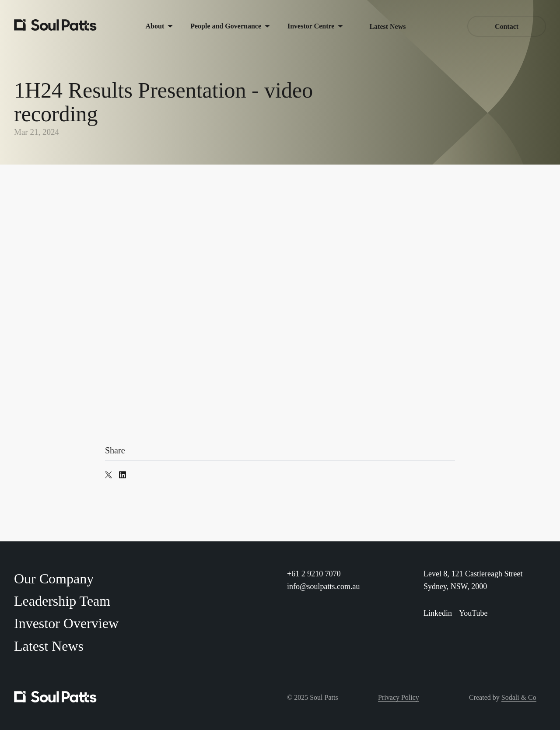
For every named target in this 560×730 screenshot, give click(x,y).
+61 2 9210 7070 (314, 574)
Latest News (387, 26)
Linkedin (438, 613)
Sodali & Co (519, 697)
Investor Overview (66, 623)
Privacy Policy (399, 697)
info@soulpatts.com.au (324, 586)
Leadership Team (62, 601)
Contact (507, 26)
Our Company (54, 579)
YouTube (473, 613)
